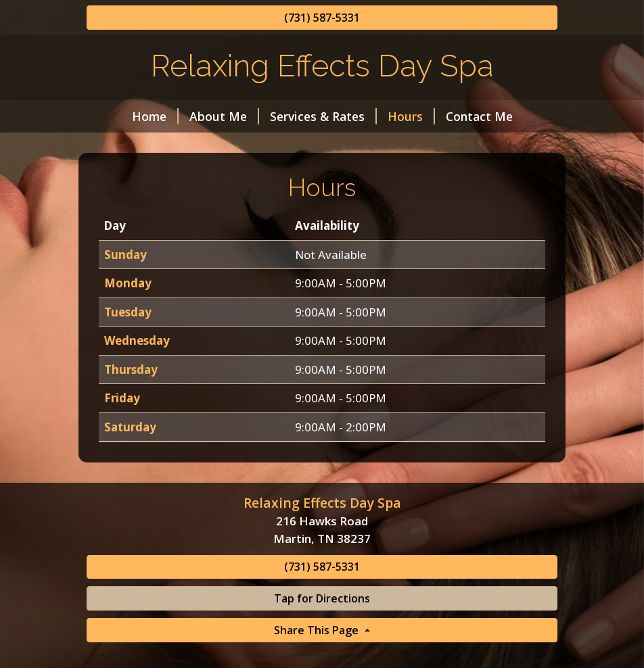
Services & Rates (323, 116)
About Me (224, 116)
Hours (411, 116)
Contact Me (479, 116)
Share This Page (318, 630)
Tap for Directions (322, 598)
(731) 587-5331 (322, 18)
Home (155, 116)
